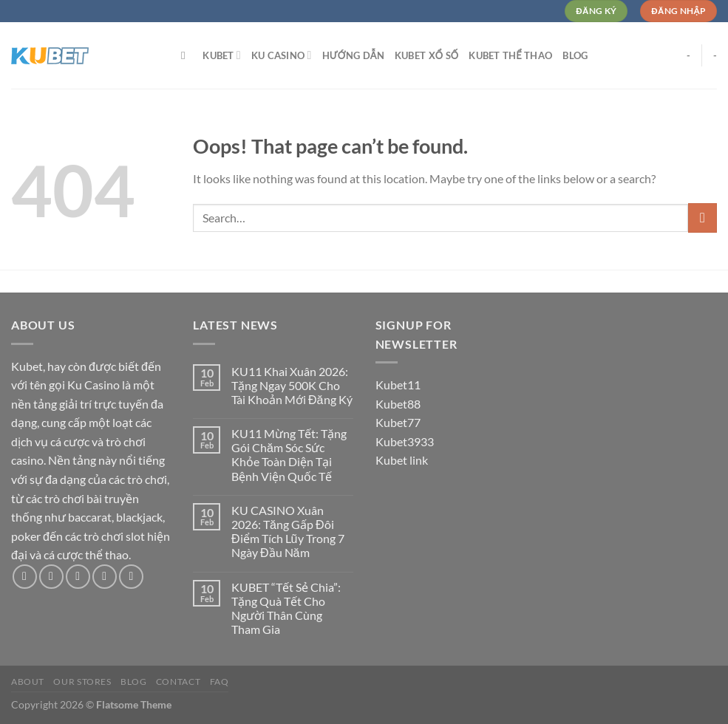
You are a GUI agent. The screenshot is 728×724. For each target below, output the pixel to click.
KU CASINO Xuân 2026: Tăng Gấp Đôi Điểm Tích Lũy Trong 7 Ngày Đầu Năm (288, 532)
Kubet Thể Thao (510, 55)
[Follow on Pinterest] (131, 577)
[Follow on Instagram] (51, 577)
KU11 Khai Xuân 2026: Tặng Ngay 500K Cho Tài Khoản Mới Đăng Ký (292, 385)
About (28, 682)
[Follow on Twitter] (78, 577)
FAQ (220, 682)
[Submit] (703, 218)
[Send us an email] (105, 577)
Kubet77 (398, 422)
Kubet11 (398, 385)
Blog (575, 55)
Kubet (222, 55)
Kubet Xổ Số (426, 55)
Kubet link (402, 460)
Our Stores (82, 682)
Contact (178, 682)
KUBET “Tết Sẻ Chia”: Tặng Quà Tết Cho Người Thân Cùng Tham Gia (286, 608)
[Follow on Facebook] (25, 577)
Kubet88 (398, 404)
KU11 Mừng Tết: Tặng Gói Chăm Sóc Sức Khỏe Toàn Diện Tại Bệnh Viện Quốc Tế (289, 455)
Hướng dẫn (353, 55)
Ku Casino (282, 55)
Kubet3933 (405, 441)
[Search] (187, 55)
